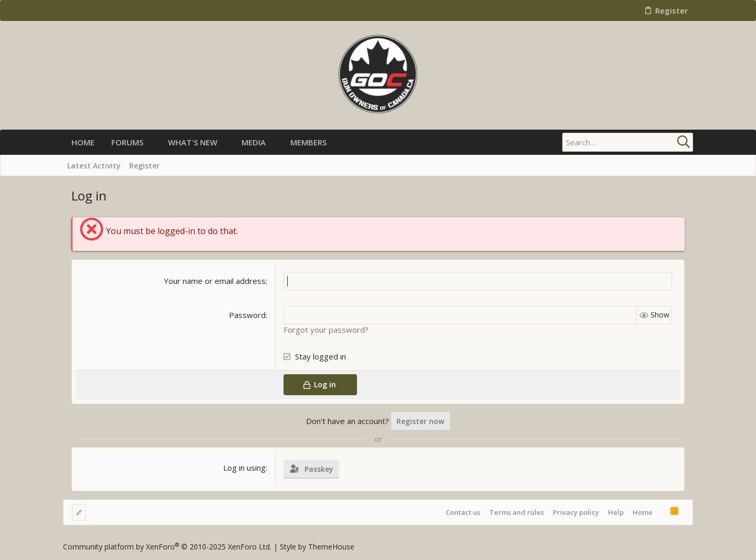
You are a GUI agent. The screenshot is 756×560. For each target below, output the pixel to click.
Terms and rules (517, 512)
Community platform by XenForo (167, 547)
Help (616, 512)
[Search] (627, 142)
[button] (152, 142)
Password (247, 315)
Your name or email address (215, 281)
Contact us (463, 512)
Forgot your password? (326, 330)
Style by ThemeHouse (317, 547)
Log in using (244, 468)
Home (643, 512)
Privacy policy (576, 512)
